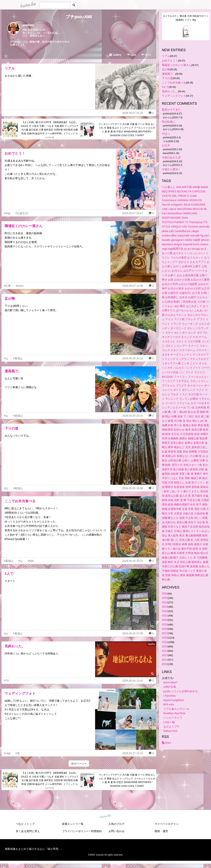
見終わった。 (15, 646)
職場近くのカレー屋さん (23, 226)
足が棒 (10, 299)
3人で (9, 574)
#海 (18, 753)
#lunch (20, 286)
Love (132, 55)
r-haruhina (170, 696)
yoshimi (28, 25)
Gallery (115, 55)
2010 (165, 664)
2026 (165, 594)
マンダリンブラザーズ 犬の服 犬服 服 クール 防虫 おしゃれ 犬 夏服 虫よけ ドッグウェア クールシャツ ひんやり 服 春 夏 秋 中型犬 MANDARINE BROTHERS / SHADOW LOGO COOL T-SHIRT (127, 130)
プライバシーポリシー (75, 831)
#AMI (31, 561)
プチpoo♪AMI (79, 17)
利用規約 (96, 831)
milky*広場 (170, 687)
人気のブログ (116, 824)
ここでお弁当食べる (20, 501)
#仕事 (7, 286)
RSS (166, 743)
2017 (165, 633)
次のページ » (79, 764)
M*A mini (169, 704)
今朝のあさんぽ (171, 157)
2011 (165, 660)
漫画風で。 (13, 371)
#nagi (7, 213)
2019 (165, 624)
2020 (165, 620)
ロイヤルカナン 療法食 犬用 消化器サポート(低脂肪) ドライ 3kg (186, 18)
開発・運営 (161, 831)
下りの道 (11, 428)
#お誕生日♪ (22, 213)
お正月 (166, 145)
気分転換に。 (170, 122)
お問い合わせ (116, 831)
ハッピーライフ (173, 718)
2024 (165, 602)
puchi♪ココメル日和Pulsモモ (181, 691)
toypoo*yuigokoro (174, 700)
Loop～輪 (169, 722)
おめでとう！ (15, 153)
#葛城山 (18, 358)
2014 (165, 646)
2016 (165, 638)
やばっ (166, 134)
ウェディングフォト (20, 693)
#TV (6, 681)
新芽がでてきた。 (173, 110)
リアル (10, 68)
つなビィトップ (25, 824)
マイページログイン (167, 824)
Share (146, 55)
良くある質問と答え (28, 831)
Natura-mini (170, 731)
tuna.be (105, 816)
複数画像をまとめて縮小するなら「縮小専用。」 (34, 849)
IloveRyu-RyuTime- (175, 713)
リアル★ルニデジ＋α (176, 709)
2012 (165, 655)
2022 (165, 611)
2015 (165, 642)
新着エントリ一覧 (73, 824)
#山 (6, 358)
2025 (165, 598)
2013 (165, 651)
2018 (165, 629)
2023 (165, 607)
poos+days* (171, 682)
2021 (165, 615)
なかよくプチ (171, 726)
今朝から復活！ (171, 169)
